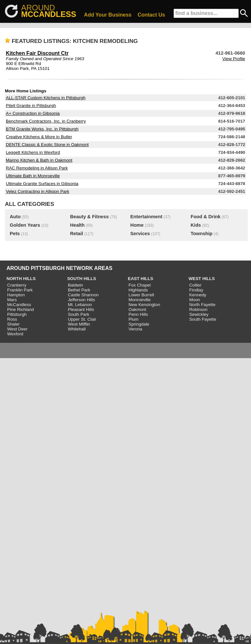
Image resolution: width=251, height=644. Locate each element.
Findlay (196, 290)
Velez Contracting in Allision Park (38, 191)
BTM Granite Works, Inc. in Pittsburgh (42, 129)
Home (137, 225)
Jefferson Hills (81, 300)
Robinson (198, 309)
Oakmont (137, 309)
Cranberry (17, 285)
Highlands (138, 290)
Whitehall (77, 329)
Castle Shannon (83, 295)
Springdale (139, 324)
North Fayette (202, 305)
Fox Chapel (139, 285)
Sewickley (199, 314)
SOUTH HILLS (82, 279)
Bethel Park (79, 290)
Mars (12, 300)
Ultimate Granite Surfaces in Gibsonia (42, 184)
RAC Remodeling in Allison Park (37, 168)
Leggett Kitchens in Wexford (33, 152)
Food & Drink (205, 217)
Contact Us (151, 15)
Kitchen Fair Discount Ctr (37, 53)
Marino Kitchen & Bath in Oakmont (39, 160)
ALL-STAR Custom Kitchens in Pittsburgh (46, 98)
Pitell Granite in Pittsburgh (31, 106)
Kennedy (198, 295)
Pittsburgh (17, 314)
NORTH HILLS (21, 279)
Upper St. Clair (82, 319)
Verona (135, 329)
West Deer (17, 329)
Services (140, 234)
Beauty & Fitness (89, 217)
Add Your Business (108, 15)
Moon (195, 300)
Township (201, 234)
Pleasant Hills (81, 309)
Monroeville (139, 300)
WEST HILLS (202, 279)
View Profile (234, 59)
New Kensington (144, 305)
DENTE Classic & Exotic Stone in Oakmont (47, 145)
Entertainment (146, 217)
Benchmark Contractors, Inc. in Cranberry (46, 121)
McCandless (19, 305)
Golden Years (25, 225)
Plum (133, 319)
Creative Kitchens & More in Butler (39, 137)
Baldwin (76, 285)
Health (77, 225)
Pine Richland (20, 309)
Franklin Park (20, 290)
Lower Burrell (141, 295)
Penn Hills (138, 314)
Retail (76, 234)
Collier (195, 285)
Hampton (16, 295)
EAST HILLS (140, 279)
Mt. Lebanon (80, 305)
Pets (15, 234)
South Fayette (203, 319)
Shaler (13, 324)
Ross (12, 319)
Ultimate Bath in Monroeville (33, 176)
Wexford (15, 334)
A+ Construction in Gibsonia (33, 113)
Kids (196, 225)
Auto (15, 217)
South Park (79, 314)
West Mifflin (79, 324)
